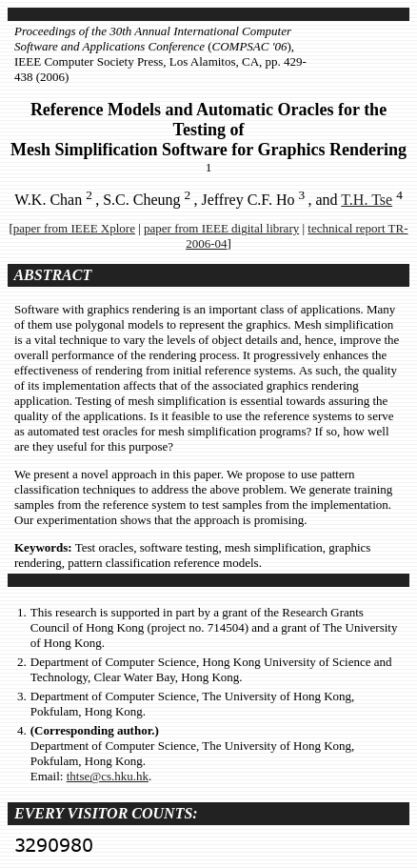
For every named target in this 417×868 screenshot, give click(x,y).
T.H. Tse (367, 200)
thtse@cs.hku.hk (108, 776)
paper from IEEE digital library (221, 228)
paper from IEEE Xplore (74, 228)
